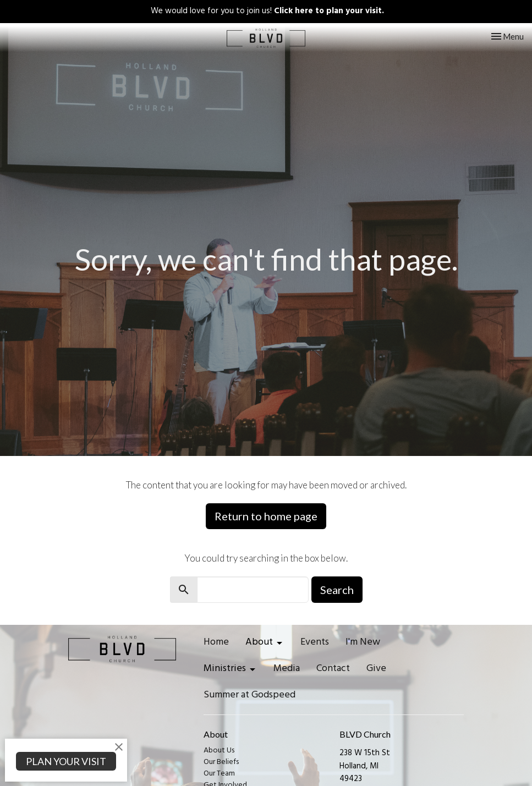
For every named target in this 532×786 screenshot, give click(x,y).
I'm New (363, 644)
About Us (219, 751)
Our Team (219, 774)
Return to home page (266, 516)
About (265, 644)
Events (315, 644)
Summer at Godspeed (249, 696)
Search (337, 590)
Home (216, 644)
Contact (333, 670)
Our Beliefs (221, 763)
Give (376, 670)
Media (287, 670)
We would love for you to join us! (267, 12)
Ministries (230, 670)
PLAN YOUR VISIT (66, 761)
